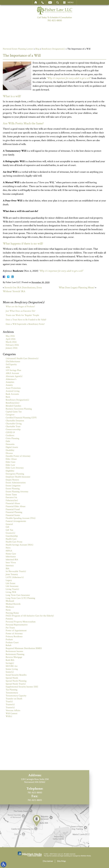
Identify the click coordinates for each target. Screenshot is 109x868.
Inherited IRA (12, 560)
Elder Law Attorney (15, 468)
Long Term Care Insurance (18, 595)
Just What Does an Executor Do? (21, 311)
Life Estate (11, 583)
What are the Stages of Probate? (20, 307)
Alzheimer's (11, 379)
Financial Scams (13, 515)
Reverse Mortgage (14, 657)
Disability (10, 450)
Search (58, 2)
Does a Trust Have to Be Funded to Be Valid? (26, 320)
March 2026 (11, 342)
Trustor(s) (10, 707)
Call (43, 2)
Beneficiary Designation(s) (53, 49)
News (8, 610)
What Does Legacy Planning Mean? (77, 288)
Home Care (11, 554)
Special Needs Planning (16, 681)
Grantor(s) (10, 533)
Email (50, 2)
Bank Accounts (12, 394)
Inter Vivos (11, 563)
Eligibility (10, 471)
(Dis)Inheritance (13, 361)
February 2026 (12, 345)
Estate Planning (13, 489)
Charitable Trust (13, 426)
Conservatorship (13, 429)
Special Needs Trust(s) (16, 684)
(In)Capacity (11, 364)
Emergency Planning (15, 474)
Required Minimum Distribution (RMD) (24, 648)
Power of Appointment (16, 631)
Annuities (10, 382)
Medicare (10, 607)
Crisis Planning (12, 438)
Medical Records (13, 604)
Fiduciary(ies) (12, 500)
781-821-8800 (54, 20)
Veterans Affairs (13, 710)
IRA (8, 569)
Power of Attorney (14, 634)
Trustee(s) (10, 705)
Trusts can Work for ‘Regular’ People (22, 315)
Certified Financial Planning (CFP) (21, 418)
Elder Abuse (11, 459)
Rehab (9, 645)
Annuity (9, 385)
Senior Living (12, 669)
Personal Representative (17, 625)
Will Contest (11, 713)
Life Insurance (12, 586)
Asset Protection (13, 388)
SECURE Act (12, 666)
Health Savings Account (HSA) (19, 545)
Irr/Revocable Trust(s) (16, 571)
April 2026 (11, 339)
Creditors (10, 435)
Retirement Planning (15, 654)
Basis (8, 397)
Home (36, 2)
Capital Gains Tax (14, 412)
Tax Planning (11, 690)
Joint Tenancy (12, 574)
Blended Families (13, 406)
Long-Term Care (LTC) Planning (20, 598)
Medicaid (10, 601)
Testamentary (12, 693)
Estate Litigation (13, 486)
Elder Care (11, 462)
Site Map (61, 861)
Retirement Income (14, 651)
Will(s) (9, 716)
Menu (71, 2)
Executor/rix (11, 497)
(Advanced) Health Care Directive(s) (22, 358)
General (9, 524)
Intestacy (10, 566)
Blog (37, 49)
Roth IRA (10, 660)
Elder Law (10, 465)
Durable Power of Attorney (18, 456)
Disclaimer (48, 861)
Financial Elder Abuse (16, 506)
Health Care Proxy (14, 542)
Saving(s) (10, 663)
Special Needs (12, 678)
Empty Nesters (12, 480)
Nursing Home (12, 613)
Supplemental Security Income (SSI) (22, 687)
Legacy (9, 580)
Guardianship (12, 536)
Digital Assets (12, 447)
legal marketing (65, 856)
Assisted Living (13, 391)
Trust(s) (9, 702)
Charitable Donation (15, 421)
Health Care (11, 539)
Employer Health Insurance (18, 477)
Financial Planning (14, 512)
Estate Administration (16, 483)
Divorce (9, 453)
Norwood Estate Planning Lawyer (18, 49)
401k (8, 367)
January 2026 (12, 348)
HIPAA (9, 551)
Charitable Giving (14, 424)
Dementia (10, 444)
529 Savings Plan (13, 370)
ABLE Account (12, 373)
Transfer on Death (14, 699)
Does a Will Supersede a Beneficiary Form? (25, 324)
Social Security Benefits (16, 675)
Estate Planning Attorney (17, 492)
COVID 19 (10, 432)
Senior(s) (10, 672)
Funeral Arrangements (16, 521)
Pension (9, 619)
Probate (9, 640)
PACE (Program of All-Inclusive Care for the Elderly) (30, 616)
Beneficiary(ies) (13, 403)
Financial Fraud (13, 509)
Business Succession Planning (19, 409)
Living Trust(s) (12, 589)
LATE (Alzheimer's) (15, 577)
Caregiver (10, 415)
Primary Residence (14, 637)
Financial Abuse (13, 503)
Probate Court (12, 643)
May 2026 (10, 336)
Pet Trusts (10, 628)
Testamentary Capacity (16, 696)
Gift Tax (9, 530)
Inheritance (11, 557)
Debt (8, 441)
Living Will (11, 592)
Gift (7, 527)
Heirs (8, 548)
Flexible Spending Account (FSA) (21, 518)
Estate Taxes (11, 495)
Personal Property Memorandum (21, 622)
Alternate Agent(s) (14, 376)
